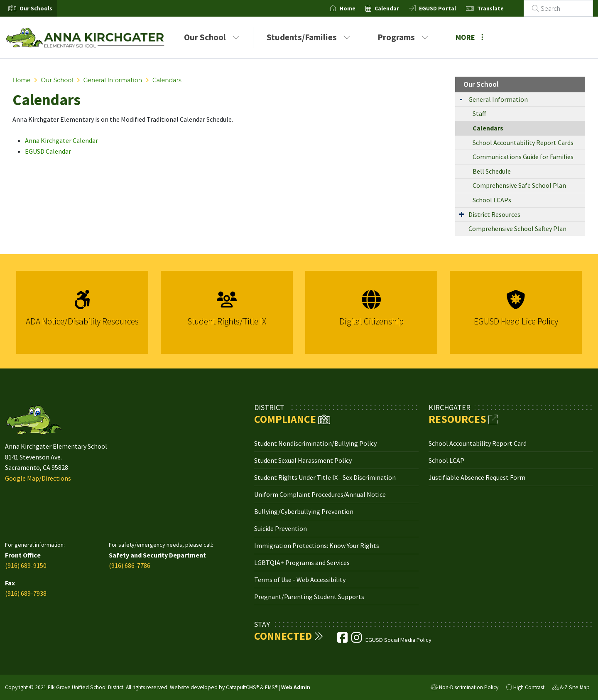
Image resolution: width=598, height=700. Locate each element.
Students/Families (309, 37)
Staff (479, 113)
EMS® (271, 687)
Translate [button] (500, 8)
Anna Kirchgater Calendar (61, 140)
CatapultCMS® (242, 687)
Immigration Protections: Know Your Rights (317, 545)
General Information (113, 80)
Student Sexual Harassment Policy (303, 460)
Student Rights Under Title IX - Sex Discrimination (325, 477)
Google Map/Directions (38, 478)
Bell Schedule (492, 171)
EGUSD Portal (447, 8)
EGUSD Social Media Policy (398, 640)
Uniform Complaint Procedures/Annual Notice (320, 494)
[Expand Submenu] (461, 99)
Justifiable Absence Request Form (477, 477)
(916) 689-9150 (26, 565)
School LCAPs (492, 200)
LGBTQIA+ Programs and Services (302, 562)
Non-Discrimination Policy (464, 688)
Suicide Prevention (281, 528)
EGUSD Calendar (48, 151)
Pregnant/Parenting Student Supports (309, 597)
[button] (36, 8)
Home (358, 8)
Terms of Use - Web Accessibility (300, 580)
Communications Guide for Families (523, 157)
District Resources (494, 214)
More (469, 37)
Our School (212, 37)
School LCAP (446, 460)
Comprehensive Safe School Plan (519, 185)
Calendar (397, 8)
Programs (403, 37)
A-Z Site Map (571, 688)
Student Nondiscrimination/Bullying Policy (315, 443)
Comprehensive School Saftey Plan (517, 228)
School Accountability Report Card (478, 443)
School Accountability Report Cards (523, 142)
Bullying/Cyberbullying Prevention (304, 511)
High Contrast (529, 687)
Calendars (167, 80)
